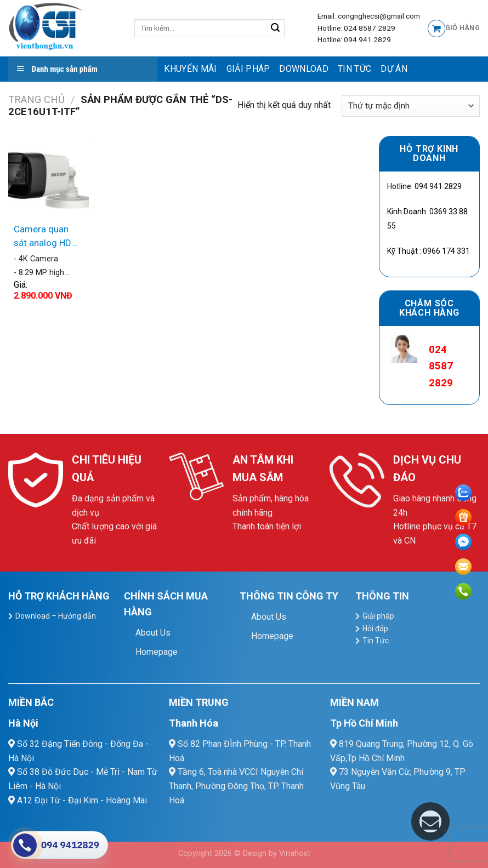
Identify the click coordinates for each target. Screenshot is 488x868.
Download (304, 69)
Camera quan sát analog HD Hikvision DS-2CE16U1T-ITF (44, 237)
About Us (153, 633)
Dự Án (394, 69)
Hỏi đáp (375, 629)
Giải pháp (248, 69)
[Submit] (276, 28)
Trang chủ (36, 99)
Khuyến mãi (190, 69)
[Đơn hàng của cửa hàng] (411, 106)
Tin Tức (354, 69)
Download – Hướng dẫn (56, 616)
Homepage (157, 652)
